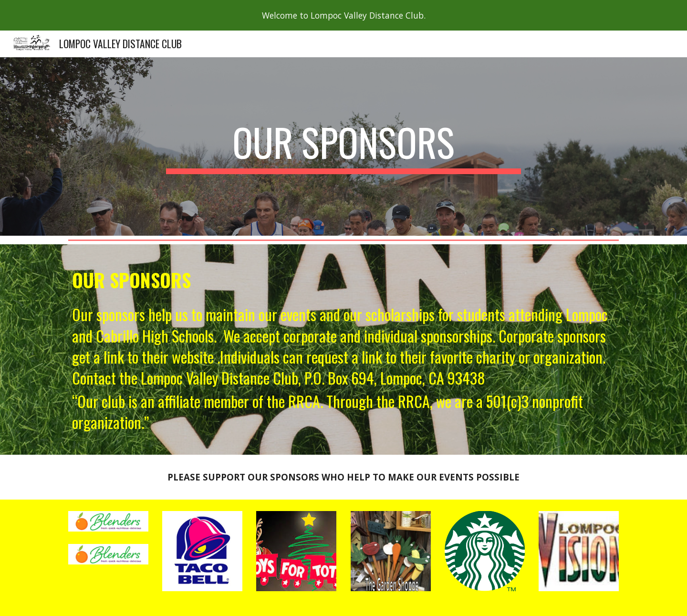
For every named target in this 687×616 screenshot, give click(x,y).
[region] (343, 15)
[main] (343, 146)
